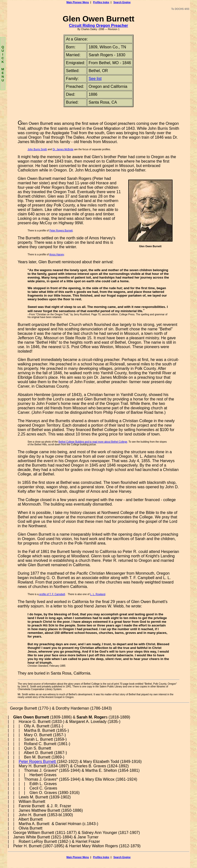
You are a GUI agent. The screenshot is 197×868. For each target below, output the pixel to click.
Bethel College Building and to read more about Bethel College (93, 442)
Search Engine (122, 2)
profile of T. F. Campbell (52, 594)
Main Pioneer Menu (78, 2)
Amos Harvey (56, 255)
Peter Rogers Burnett (61, 231)
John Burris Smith (37, 149)
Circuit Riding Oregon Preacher (98, 26)
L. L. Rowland (98, 594)
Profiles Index (101, 2)
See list (95, 79)
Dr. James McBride (63, 149)
